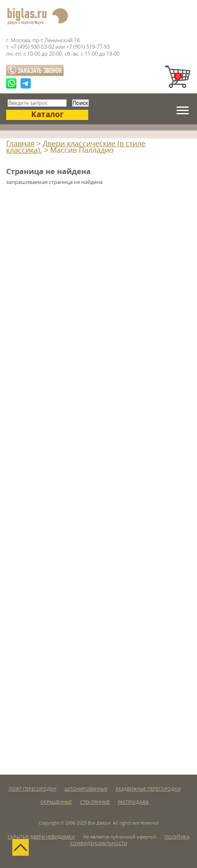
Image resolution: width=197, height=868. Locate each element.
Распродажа (133, 802)
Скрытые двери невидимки (41, 837)
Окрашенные (56, 802)
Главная (20, 144)
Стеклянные (95, 802)
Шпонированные (86, 789)
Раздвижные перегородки (148, 789)
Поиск (80, 103)
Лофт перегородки (32, 789)
